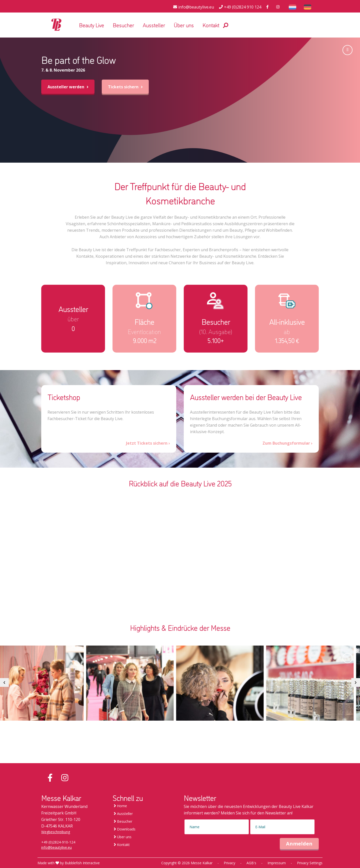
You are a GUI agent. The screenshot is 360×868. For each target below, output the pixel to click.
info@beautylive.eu (56, 847)
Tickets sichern (125, 87)
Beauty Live (91, 25)
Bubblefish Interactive (82, 863)
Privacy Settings (310, 863)
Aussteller (154, 25)
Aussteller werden (68, 87)
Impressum (277, 863)
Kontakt (211, 25)
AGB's (251, 863)
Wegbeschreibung (56, 832)
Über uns (184, 25)
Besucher (123, 25)
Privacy (229, 863)
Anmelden (299, 844)
